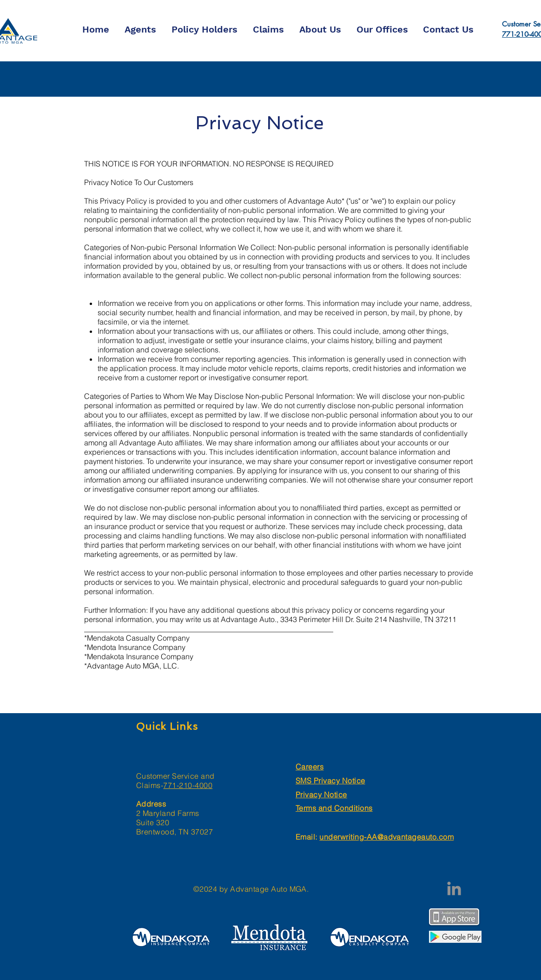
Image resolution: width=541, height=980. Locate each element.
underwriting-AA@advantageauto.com (386, 837)
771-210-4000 (188, 785)
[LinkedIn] (454, 888)
